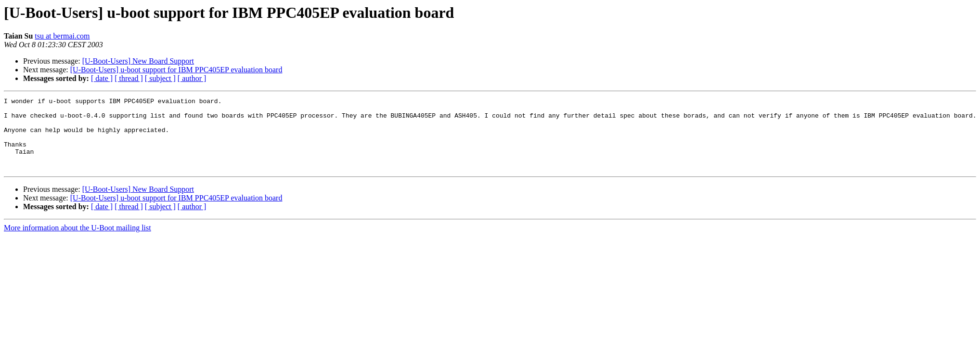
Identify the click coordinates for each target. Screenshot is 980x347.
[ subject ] (160, 78)
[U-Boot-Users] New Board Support (138, 61)
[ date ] (102, 78)
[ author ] (192, 78)
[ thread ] (129, 78)
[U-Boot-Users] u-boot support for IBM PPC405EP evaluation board (176, 70)
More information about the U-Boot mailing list (77, 242)
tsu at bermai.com (62, 36)
